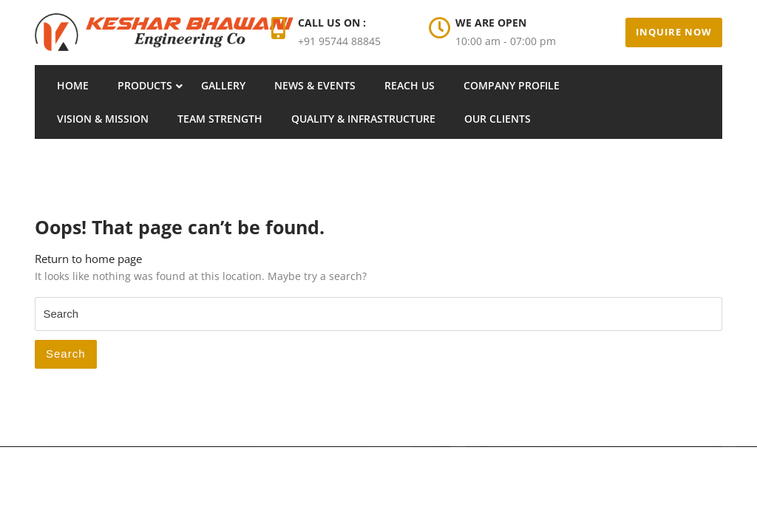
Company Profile (512, 85)
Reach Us (410, 85)
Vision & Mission (103, 119)
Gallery (223, 85)
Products (145, 85)
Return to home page (88, 259)
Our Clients (498, 119)
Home (73, 85)
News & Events (315, 85)
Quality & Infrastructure (363, 119)
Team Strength (220, 119)
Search (66, 354)
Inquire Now (674, 32)
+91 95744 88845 (339, 41)
